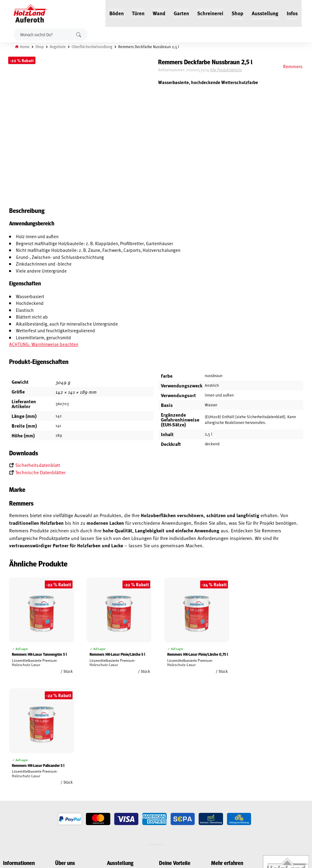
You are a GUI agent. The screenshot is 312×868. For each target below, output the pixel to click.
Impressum (13, 793)
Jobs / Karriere (68, 765)
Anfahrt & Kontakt (129, 797)
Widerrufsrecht (18, 779)
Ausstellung (265, 13)
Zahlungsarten (17, 807)
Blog (60, 772)
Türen (138, 13)
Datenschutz (15, 786)
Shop (238, 13)
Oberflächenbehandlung (92, 47)
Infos (292, 13)
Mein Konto (13, 765)
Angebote (58, 47)
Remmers (292, 66)
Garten (181, 13)
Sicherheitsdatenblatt (38, 465)
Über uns (63, 793)
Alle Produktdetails (230, 70)
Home (25, 47)
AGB (6, 772)
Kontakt (63, 786)
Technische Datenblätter (40, 472)
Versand (11, 800)
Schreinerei (210, 13)
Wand (159, 13)
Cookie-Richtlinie (18, 814)
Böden (117, 13)
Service (62, 779)
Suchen (79, 35)
